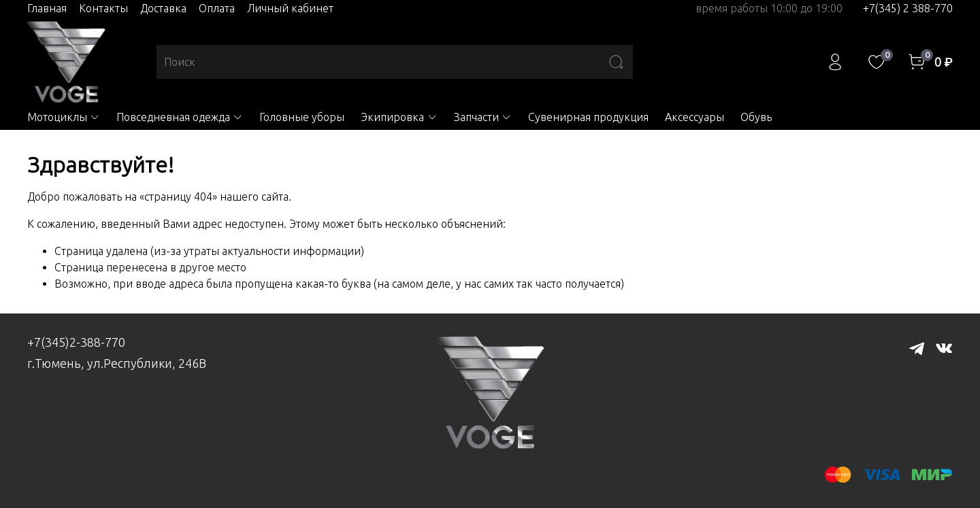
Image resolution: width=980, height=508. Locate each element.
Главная (47, 8)
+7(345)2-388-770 (76, 342)
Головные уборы (302, 117)
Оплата (217, 8)
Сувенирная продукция (588, 117)
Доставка (163, 8)
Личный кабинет (290, 8)
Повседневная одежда (180, 117)
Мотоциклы (64, 117)
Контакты (103, 8)
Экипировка (399, 117)
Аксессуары (695, 117)
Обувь (756, 117)
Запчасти (483, 117)
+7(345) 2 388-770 (908, 8)
